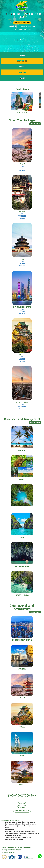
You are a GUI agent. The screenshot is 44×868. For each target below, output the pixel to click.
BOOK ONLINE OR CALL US (22, 23)
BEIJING (22, 259)
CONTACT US (22, 807)
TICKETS (22, 55)
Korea (22, 785)
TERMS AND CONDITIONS (22, 811)
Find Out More (35, 124)
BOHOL (22, 479)
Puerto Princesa (22, 595)
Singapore (22, 669)
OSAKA (22, 355)
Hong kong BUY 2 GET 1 (22, 640)
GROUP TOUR (22, 72)
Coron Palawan (22, 566)
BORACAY (22, 450)
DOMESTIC (22, 67)
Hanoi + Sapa (22, 113)
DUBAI (22, 756)
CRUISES (22, 78)
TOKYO (22, 164)
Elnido (22, 537)
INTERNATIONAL (22, 61)
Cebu (22, 508)
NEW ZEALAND (22, 402)
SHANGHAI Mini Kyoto (22, 307)
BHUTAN (22, 212)
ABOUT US (22, 804)
